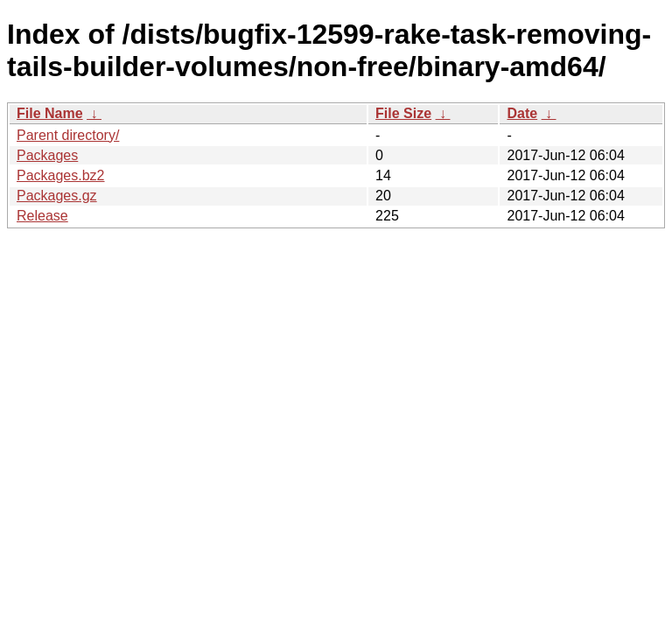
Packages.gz (57, 196)
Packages (47, 155)
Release (42, 216)
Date (522, 113)
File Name (50, 113)
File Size (403, 113)
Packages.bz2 (61, 175)
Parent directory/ (68, 135)
